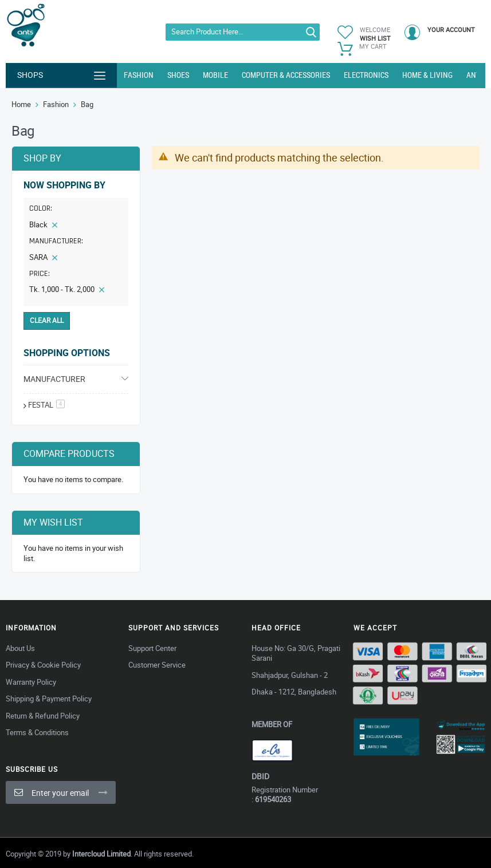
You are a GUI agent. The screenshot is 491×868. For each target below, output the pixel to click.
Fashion (56, 104)
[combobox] (243, 32)
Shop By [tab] (42, 158)
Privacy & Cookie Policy (43, 665)
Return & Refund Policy (43, 716)
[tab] (76, 243)
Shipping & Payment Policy (49, 699)
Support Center (152, 648)
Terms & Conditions (37, 732)
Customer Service (157, 665)
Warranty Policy (31, 682)
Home (21, 104)
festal (46, 405)
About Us (20, 648)
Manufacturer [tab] (54, 379)
